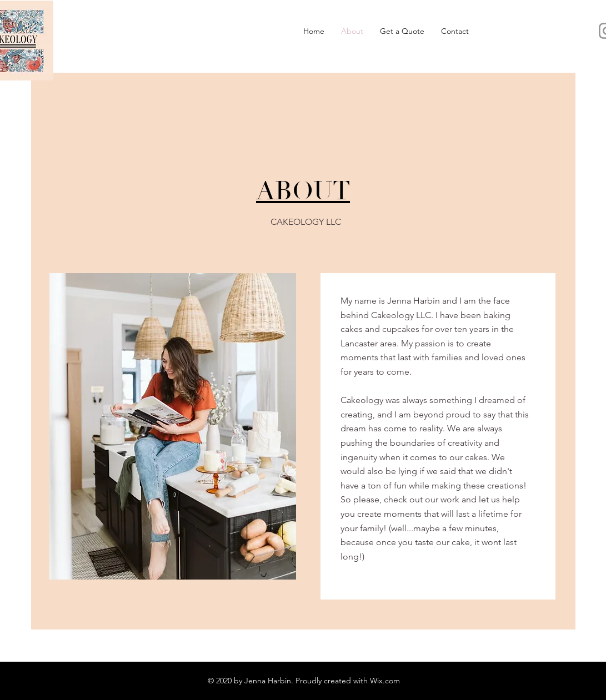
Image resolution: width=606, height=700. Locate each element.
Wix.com (385, 681)
